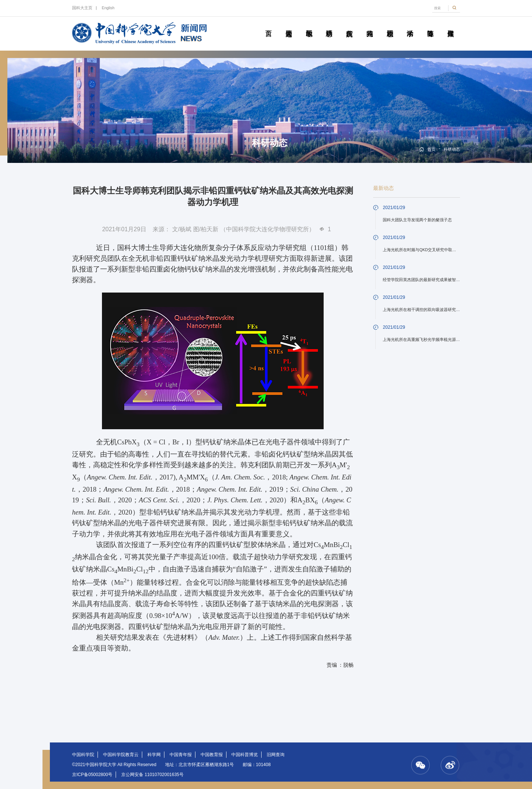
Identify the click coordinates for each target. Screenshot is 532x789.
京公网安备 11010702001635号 (152, 775)
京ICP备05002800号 (92, 775)
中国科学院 (83, 755)
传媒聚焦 (451, 25)
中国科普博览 (245, 755)
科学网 (154, 755)
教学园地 (309, 25)
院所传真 (349, 25)
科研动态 (329, 25)
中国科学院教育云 (121, 755)
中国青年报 (181, 755)
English (108, 8)
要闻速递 (289, 25)
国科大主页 (82, 8)
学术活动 (410, 25)
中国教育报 (212, 755)
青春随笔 (430, 25)
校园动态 (390, 25)
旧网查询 (276, 755)
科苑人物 (370, 25)
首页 (268, 25)
